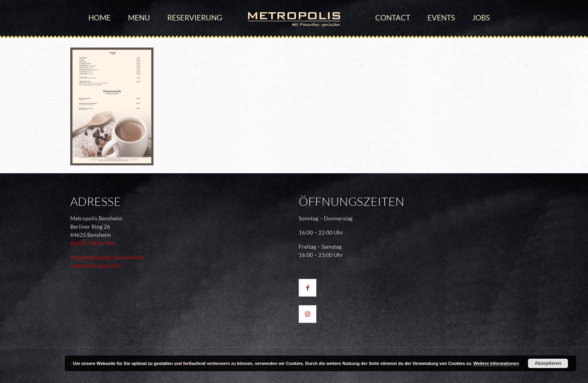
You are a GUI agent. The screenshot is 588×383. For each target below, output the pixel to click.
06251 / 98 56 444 (92, 243)
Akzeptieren (548, 363)
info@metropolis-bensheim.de (107, 257)
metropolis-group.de (95, 265)
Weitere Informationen (496, 363)
